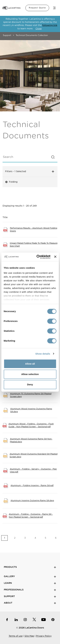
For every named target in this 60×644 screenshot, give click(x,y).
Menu (54, 8)
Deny (30, 384)
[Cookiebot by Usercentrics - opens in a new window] (38, 257)
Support (7, 35)
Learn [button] (30, 583)
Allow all (30, 364)
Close (39, 29)
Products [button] (30, 567)
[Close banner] (55, 257)
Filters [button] (30, 172)
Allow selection (30, 374)
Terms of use (16, 636)
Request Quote (37, 8)
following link (50, 25)
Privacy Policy (44, 636)
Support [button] (30, 597)
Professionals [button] (30, 590)
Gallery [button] (30, 577)
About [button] (30, 603)
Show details (43, 354)
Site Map (29, 636)
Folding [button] (11, 182)
